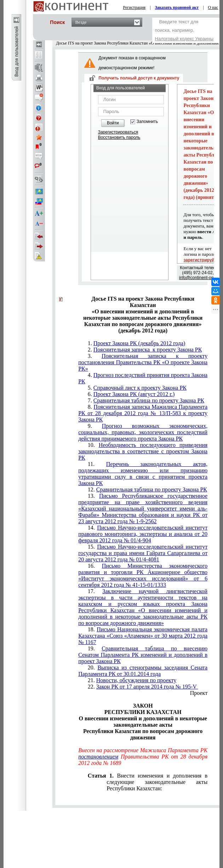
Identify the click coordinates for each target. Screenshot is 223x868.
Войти (113, 123)
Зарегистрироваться (118, 132)
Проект (199, 693)
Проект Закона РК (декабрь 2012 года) (139, 343)
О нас (213, 7)
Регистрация (135, 7)
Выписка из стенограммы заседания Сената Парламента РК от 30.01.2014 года (143, 671)
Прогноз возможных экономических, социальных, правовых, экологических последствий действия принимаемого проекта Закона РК (143, 432)
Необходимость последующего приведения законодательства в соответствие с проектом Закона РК (143, 451)
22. (143, 687)
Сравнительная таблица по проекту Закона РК (149, 400)
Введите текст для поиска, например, (184, 30)
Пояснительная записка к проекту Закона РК (148, 350)
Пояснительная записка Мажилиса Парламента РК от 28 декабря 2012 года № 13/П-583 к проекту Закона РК (143, 413)
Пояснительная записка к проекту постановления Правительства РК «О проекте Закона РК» (143, 362)
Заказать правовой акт (177, 7)
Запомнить (147, 122)
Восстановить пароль (119, 137)
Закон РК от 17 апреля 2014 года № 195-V (147, 687)
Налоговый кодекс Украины (184, 39)
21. (132, 680)
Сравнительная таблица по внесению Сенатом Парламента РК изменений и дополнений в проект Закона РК (143, 655)
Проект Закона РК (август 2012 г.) (134, 394)
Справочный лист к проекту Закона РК (140, 388)
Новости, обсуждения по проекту (136, 680)
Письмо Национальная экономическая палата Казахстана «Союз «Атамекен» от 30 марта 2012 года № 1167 (143, 636)
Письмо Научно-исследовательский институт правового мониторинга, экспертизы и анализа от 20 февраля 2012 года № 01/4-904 (143, 534)
